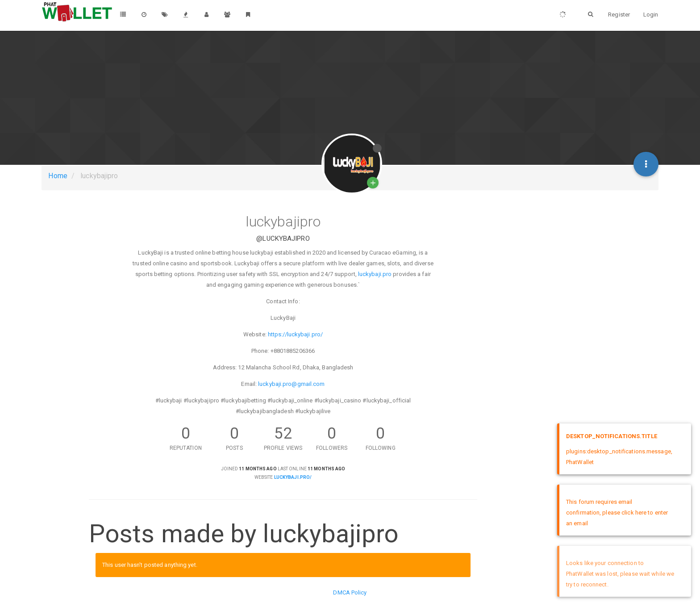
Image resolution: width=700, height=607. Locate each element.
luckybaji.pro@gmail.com (291, 384)
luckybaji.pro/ (293, 477)
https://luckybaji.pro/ (295, 334)
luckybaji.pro (375, 274)
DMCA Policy (350, 592)
